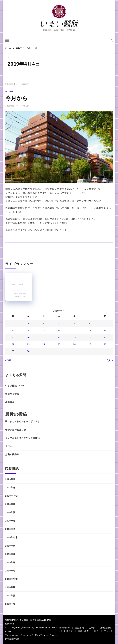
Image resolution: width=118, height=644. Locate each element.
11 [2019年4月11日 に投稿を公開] (59, 330)
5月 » (110, 360)
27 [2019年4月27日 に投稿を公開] (90, 344)
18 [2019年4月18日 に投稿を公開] (59, 337)
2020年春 (10, 521)
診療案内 (79, 628)
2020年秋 (10, 504)
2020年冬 (10, 529)
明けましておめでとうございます (23, 421)
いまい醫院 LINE (15, 386)
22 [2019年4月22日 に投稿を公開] (13, 344)
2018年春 (10, 604)
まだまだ (10, 446)
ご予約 (92, 628)
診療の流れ (106, 628)
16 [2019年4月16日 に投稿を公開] (28, 337)
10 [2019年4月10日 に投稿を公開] (44, 330)
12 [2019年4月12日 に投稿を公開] (74, 330)
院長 (13, 106)
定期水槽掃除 (12, 454)
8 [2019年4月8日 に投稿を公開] (13, 330)
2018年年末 (11, 579)
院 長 (96, 631)
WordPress (14, 639)
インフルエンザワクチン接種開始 (23, 438)
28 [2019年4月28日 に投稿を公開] (105, 344)
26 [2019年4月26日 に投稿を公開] (74, 344)
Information (64, 628)
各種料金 (12, 402)
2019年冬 (10, 571)
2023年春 (10, 488)
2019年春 (9, 91)
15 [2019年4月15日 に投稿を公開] (13, 337)
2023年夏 (10, 479)
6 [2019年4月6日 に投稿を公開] (90, 324)
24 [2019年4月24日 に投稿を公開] (44, 344)
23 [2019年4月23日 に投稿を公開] (28, 344)
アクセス (108, 631)
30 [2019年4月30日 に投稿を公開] (28, 351)
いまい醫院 (59, 23)
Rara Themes (42, 635)
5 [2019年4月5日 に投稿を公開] (74, 324)
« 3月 (8, 360)
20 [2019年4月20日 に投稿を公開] (90, 337)
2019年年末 (11, 537)
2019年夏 (10, 554)
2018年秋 (10, 587)
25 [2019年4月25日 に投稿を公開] (59, 344)
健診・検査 (83, 631)
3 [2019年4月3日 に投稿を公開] (44, 324)
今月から (17, 98)
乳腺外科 (69, 631)
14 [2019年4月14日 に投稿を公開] (105, 330)
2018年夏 (10, 596)
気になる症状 (12, 394)
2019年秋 (10, 546)
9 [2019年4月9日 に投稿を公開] (28, 330)
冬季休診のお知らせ (16, 430)
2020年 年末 (12, 496)
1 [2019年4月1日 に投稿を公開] (13, 324)
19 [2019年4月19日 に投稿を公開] (74, 337)
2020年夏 (10, 512)
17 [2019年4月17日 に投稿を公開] (44, 337)
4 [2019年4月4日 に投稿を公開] (59, 324)
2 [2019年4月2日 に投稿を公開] (28, 324)
